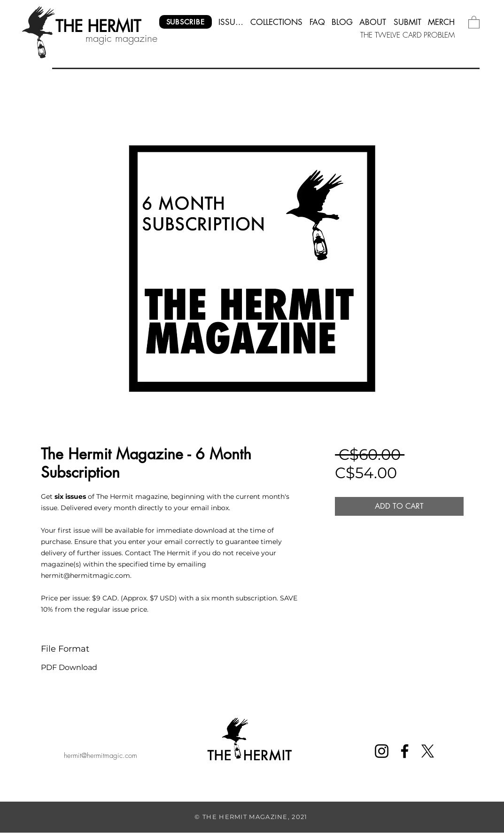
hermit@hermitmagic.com (101, 756)
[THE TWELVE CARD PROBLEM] (408, 35)
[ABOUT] (373, 22)
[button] (474, 22)
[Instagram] (382, 751)
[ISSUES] (231, 22)
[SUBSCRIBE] (186, 22)
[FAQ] (317, 22)
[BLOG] (342, 22)
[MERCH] (442, 22)
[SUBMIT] (407, 22)
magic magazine (121, 38)
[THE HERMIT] (98, 26)
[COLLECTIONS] (277, 22)
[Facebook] (405, 751)
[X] (428, 751)
